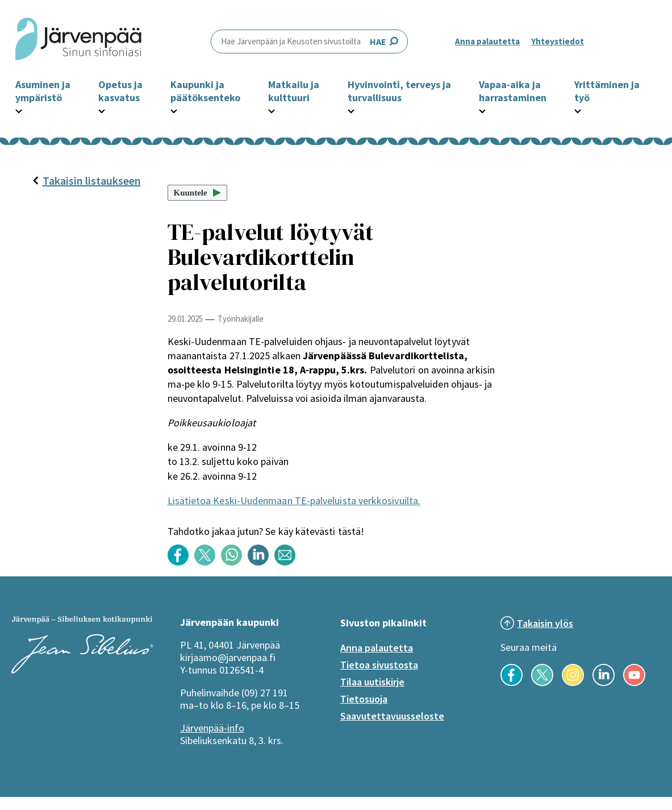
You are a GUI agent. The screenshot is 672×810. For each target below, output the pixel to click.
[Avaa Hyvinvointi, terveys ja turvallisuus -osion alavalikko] (351, 110)
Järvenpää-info (212, 728)
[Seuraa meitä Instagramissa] (573, 683)
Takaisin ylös (545, 623)
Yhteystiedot (558, 41)
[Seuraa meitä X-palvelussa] (542, 683)
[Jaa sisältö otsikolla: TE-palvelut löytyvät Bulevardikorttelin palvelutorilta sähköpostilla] (288, 562)
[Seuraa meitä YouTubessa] (634, 683)
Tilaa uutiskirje (372, 682)
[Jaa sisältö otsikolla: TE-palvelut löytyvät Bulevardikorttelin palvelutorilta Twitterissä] (208, 562)
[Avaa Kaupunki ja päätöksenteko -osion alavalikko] (174, 110)
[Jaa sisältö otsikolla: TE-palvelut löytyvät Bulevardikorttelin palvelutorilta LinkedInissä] (261, 562)
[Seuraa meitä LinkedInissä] (604, 683)
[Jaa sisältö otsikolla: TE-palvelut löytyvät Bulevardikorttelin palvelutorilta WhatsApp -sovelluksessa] (234, 562)
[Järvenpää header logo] (78, 41)
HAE (309, 41)
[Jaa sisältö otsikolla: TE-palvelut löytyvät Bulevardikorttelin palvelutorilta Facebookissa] (181, 562)
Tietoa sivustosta (379, 665)
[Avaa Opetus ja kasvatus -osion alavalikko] (102, 110)
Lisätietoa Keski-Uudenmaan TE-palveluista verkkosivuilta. (294, 500)
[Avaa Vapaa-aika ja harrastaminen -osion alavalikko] (482, 110)
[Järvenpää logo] (82, 670)
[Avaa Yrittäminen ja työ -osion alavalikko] (578, 110)
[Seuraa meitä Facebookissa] (512, 683)
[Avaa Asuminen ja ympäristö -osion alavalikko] (19, 110)
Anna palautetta (487, 41)
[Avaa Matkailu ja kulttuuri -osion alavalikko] (272, 110)
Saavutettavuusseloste (392, 716)
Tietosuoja (364, 699)
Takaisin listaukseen (86, 180)
